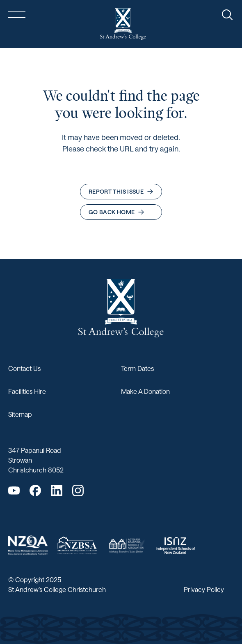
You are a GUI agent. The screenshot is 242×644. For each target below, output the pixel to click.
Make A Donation (145, 391)
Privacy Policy (204, 589)
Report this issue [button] (121, 191)
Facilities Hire (27, 391)
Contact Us (24, 368)
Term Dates (137, 368)
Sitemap (20, 414)
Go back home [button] (116, 212)
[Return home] (123, 24)
